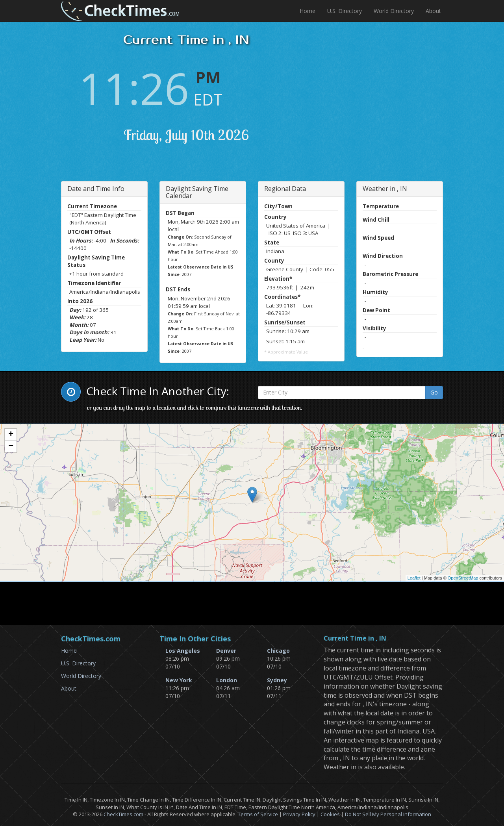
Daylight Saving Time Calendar (197, 192)
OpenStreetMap (463, 578)
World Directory (394, 11)
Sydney (277, 680)
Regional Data (285, 189)
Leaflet (414, 578)
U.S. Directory (345, 11)
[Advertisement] (390, 106)
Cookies (330, 814)
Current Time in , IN (355, 639)
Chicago (278, 651)
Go (434, 392)
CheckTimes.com (123, 814)
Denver (226, 651)
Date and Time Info (96, 189)
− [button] (11, 446)
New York (179, 680)
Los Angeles (183, 651)
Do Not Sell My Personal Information (388, 814)
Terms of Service (258, 814)
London (227, 680)
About (433, 11)
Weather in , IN (385, 189)
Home (308, 11)
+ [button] (11, 435)
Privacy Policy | (302, 814)
